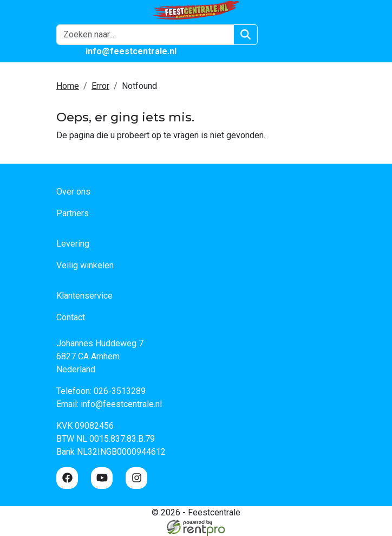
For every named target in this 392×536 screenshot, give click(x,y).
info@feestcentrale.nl (121, 404)
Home (68, 86)
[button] (329, 35)
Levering (73, 244)
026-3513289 (120, 391)
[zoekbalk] (145, 35)
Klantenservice (84, 296)
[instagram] (136, 478)
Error (100, 86)
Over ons (73, 192)
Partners (73, 213)
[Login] (277, 35)
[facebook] (67, 478)
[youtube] (102, 478)
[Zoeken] (246, 35)
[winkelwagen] (303, 35)
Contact (71, 317)
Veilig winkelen (85, 265)
